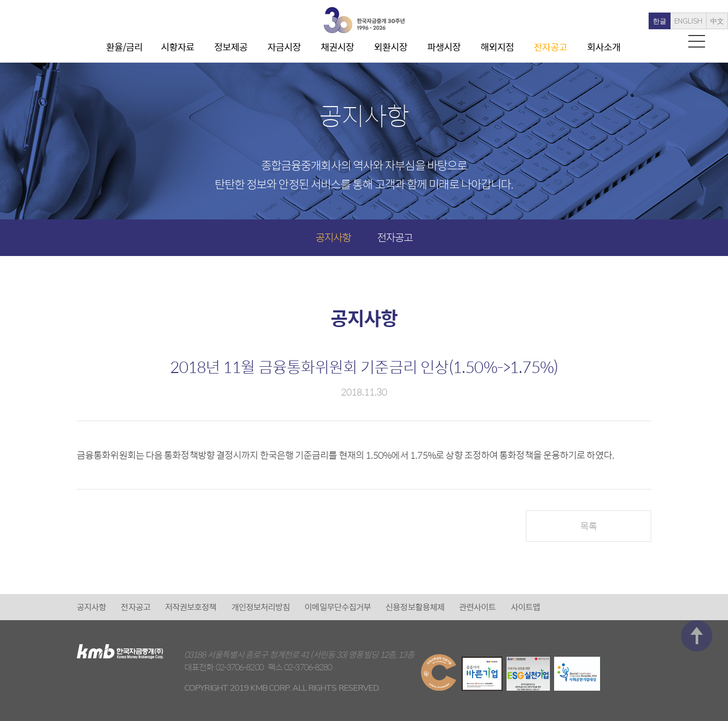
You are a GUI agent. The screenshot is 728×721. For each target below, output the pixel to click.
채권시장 (337, 47)
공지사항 (333, 237)
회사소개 (604, 47)
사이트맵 (525, 607)
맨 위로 (697, 563)
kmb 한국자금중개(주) (364, 20)
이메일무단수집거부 (338, 607)
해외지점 (497, 47)
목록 (589, 526)
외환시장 (391, 47)
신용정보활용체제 (415, 607)
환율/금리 (125, 47)
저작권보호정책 (191, 607)
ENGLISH (666, 21)
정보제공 (231, 47)
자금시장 (284, 47)
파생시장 (444, 47)
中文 (695, 21)
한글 (637, 21)
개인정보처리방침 (261, 607)
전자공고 (550, 47)
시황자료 (178, 47)
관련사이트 (478, 607)
